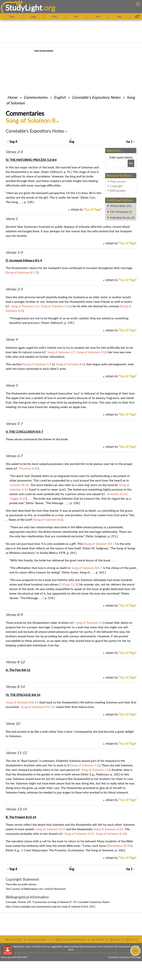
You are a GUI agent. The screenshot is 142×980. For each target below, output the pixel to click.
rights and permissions (70, 939)
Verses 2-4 (14, 152)
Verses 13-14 (16, 809)
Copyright (116, 186)
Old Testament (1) (121, 212)
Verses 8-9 (14, 615)
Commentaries (36, 97)
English (60, 97)
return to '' (86, 209)
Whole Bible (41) (121, 206)
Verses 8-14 (15, 687)
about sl (115, 939)
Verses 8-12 (15, 662)
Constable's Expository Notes (96, 97)
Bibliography (118, 190)
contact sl (97, 939)
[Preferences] (138, 17)
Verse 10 (13, 724)
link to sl (131, 939)
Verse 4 (12, 339)
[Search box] (117, 163)
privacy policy (37, 939)
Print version (118, 181)
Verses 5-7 (14, 424)
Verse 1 (12, 219)
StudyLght (24, 8)
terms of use (14, 939)
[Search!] (131, 163)
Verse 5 (12, 385)
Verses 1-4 (14, 252)
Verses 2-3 (14, 289)
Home (12, 97)
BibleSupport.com (34, 889)
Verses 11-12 (16, 753)
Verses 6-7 (14, 456)
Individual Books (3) (122, 218)
